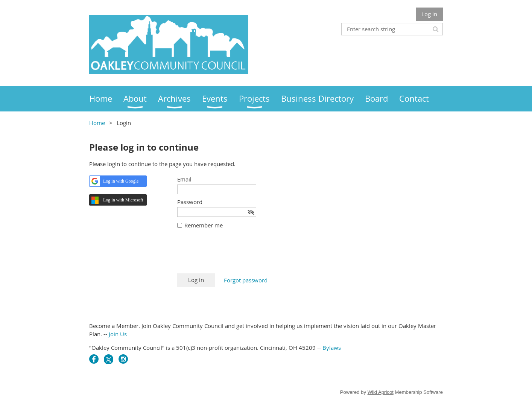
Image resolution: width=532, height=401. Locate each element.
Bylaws (332, 348)
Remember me (204, 225)
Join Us (118, 334)
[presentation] (234, 255)
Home (97, 123)
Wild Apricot (381, 392)
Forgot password (246, 280)
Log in (429, 14)
